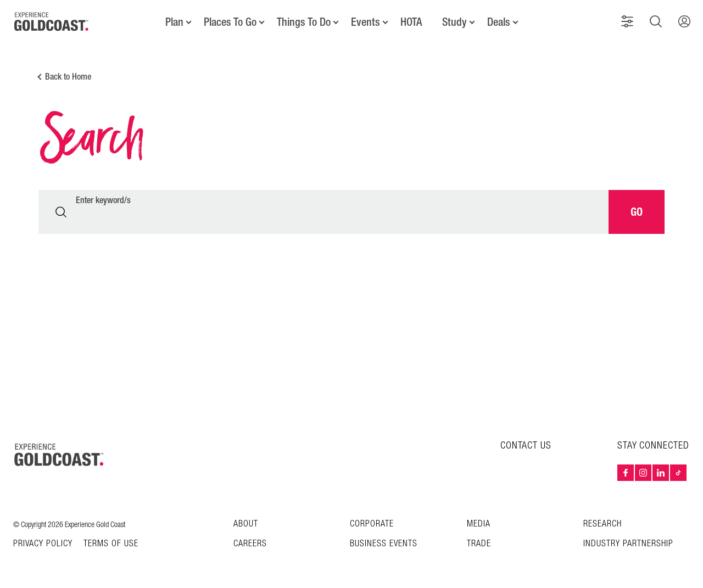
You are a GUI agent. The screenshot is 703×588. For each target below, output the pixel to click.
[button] (627, 21)
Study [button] (454, 22)
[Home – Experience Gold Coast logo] (59, 455)
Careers (250, 544)
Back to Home (68, 77)
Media (479, 524)
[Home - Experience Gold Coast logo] (52, 21)
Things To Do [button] (304, 22)
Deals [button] (499, 22)
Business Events (384, 544)
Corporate (372, 524)
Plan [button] (174, 22)
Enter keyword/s (103, 200)
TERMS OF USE (111, 544)
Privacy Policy (43, 544)
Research (602, 524)
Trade (479, 544)
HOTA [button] (411, 22)
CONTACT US (526, 446)
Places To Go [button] (230, 22)
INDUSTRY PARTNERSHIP (628, 544)
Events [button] (366, 22)
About (246, 524)
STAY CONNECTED (653, 446)
